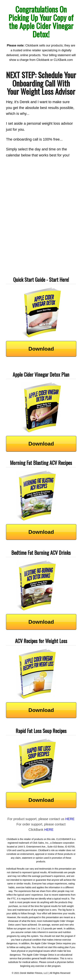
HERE (70, 819)
